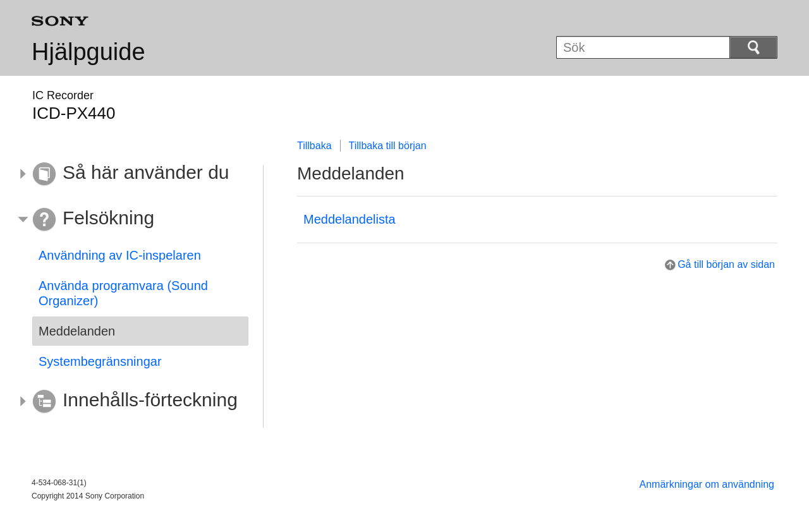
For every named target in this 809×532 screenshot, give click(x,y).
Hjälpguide (88, 52)
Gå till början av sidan (726, 264)
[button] (131, 174)
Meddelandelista (350, 219)
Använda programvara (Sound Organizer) (123, 293)
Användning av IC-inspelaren (120, 255)
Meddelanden (77, 331)
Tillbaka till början (388, 146)
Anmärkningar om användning (707, 484)
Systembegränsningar (100, 361)
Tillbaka (314, 146)
